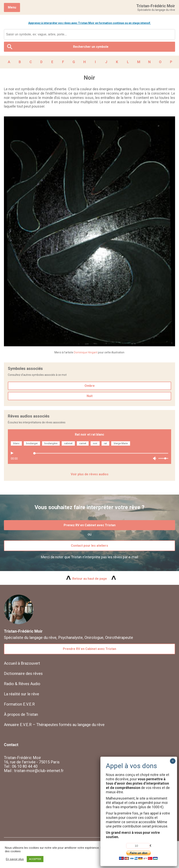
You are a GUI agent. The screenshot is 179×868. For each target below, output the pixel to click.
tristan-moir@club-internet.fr (39, 771)
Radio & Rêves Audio (22, 684)
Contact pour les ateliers (89, 546)
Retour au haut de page (90, 579)
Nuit (90, 396)
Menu (12, 7)
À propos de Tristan (21, 714)
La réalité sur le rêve (22, 694)
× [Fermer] (173, 761)
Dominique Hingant (86, 352)
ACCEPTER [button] (35, 859)
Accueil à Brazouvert (22, 663)
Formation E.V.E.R (19, 704)
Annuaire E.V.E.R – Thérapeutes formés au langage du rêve (54, 725)
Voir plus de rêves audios (90, 474)
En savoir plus (15, 859)
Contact (11, 745)
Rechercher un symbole (91, 47)
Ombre (90, 386)
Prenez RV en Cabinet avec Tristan (90, 525)
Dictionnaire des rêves (23, 674)
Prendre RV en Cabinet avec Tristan (89, 649)
